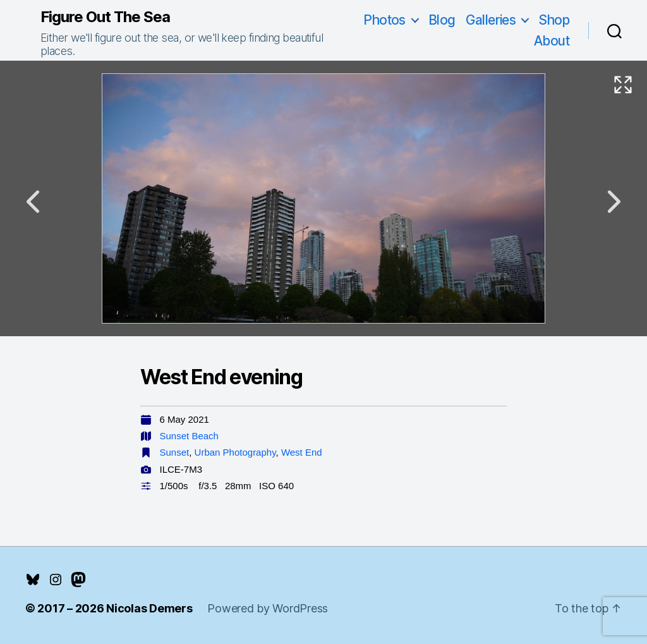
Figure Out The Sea (105, 17)
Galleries (491, 20)
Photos (384, 20)
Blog (442, 20)
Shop (554, 20)
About (552, 41)
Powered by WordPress (268, 608)
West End (302, 452)
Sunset (175, 452)
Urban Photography (235, 452)
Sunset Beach (189, 436)
